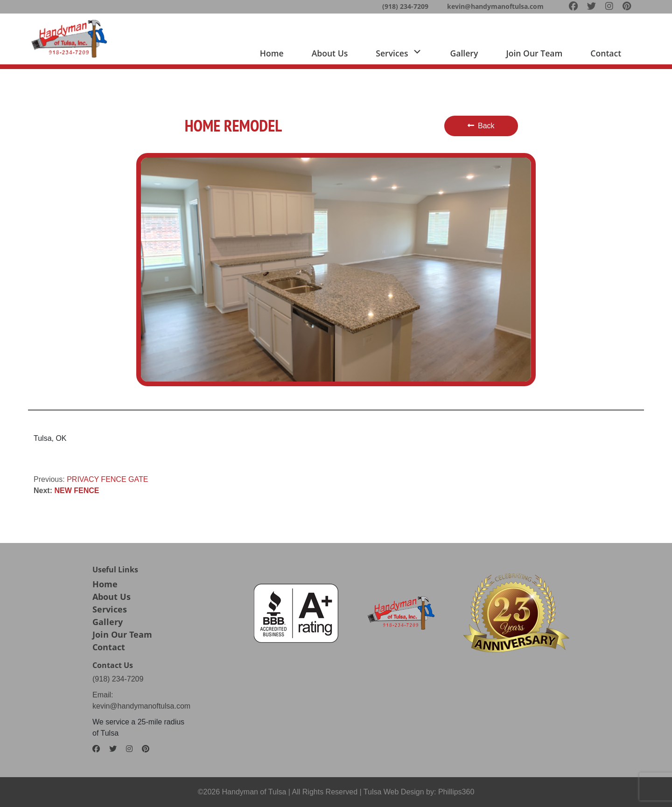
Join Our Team (122, 634)
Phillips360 (456, 792)
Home (272, 53)
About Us (112, 597)
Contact (606, 53)
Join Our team (534, 53)
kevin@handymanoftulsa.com (495, 6)
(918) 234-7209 (405, 6)
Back (481, 126)
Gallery (464, 53)
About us (330, 53)
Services (110, 609)
